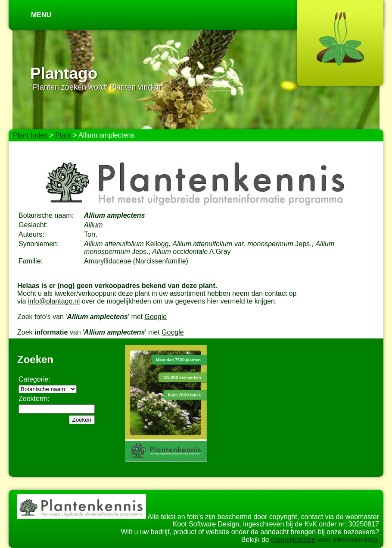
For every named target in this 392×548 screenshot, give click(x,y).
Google (156, 317)
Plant (63, 135)
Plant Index (30, 135)
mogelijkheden (293, 540)
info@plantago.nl (54, 301)
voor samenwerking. (347, 540)
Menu (41, 15)
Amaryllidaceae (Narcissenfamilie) (136, 261)
